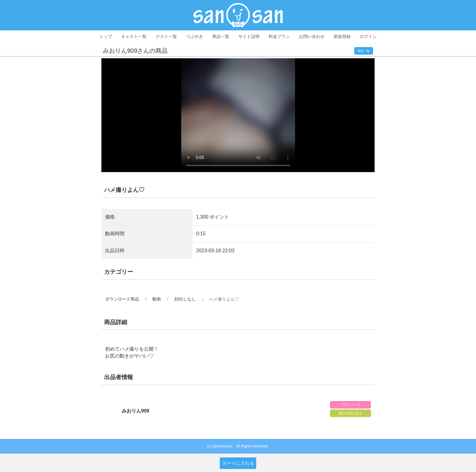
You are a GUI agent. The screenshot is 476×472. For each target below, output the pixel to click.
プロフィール (351, 405)
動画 (157, 299)
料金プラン (279, 36)
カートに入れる (238, 463)
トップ (106, 36)
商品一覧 (221, 36)
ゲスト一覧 (166, 36)
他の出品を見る (350, 413)
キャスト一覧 (134, 36)
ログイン (368, 36)
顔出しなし (185, 299)
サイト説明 (249, 36)
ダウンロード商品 (122, 299)
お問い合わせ (312, 36)
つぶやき (195, 36)
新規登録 (342, 36)
